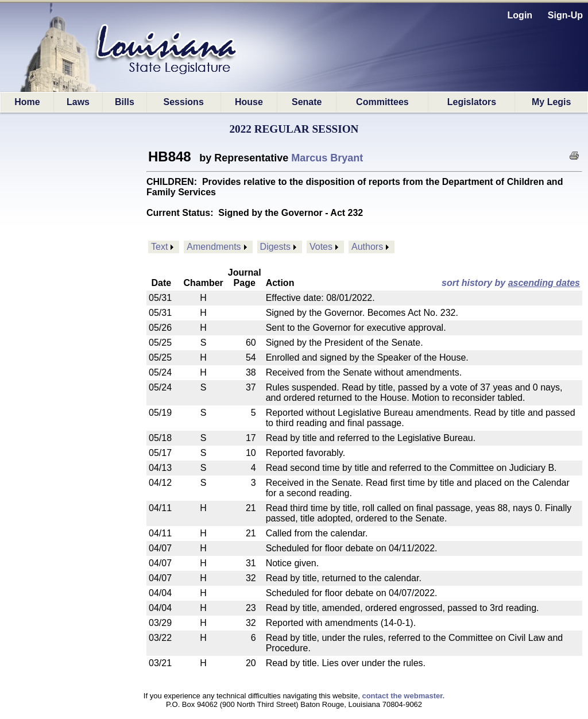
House (249, 102)
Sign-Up (565, 15)
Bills (125, 102)
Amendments (214, 247)
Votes (321, 247)
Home (27, 102)
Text (159, 247)
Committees (382, 102)
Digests (275, 247)
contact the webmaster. (403, 696)
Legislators (472, 102)
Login (520, 15)
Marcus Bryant (327, 158)
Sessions (184, 102)
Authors (367, 247)
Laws (78, 102)
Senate (307, 102)
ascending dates (544, 283)
